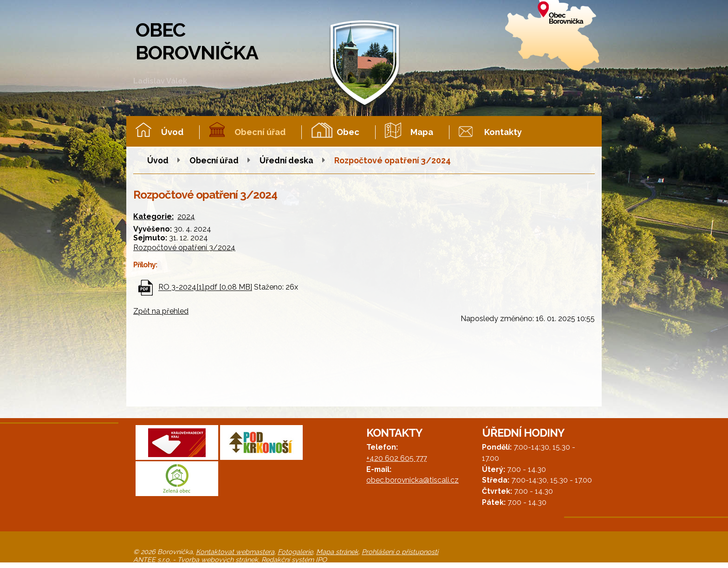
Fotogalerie (295, 552)
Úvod (172, 132)
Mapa (422, 132)
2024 (186, 216)
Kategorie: (153, 216)
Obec (348, 132)
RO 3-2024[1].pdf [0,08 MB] (205, 287)
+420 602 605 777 (396, 458)
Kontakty (503, 132)
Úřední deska (286, 160)
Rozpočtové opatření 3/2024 (184, 248)
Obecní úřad (260, 132)
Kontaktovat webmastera (235, 552)
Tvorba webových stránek (218, 559)
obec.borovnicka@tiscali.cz (413, 480)
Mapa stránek (337, 552)
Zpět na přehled (161, 311)
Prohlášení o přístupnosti (400, 552)
